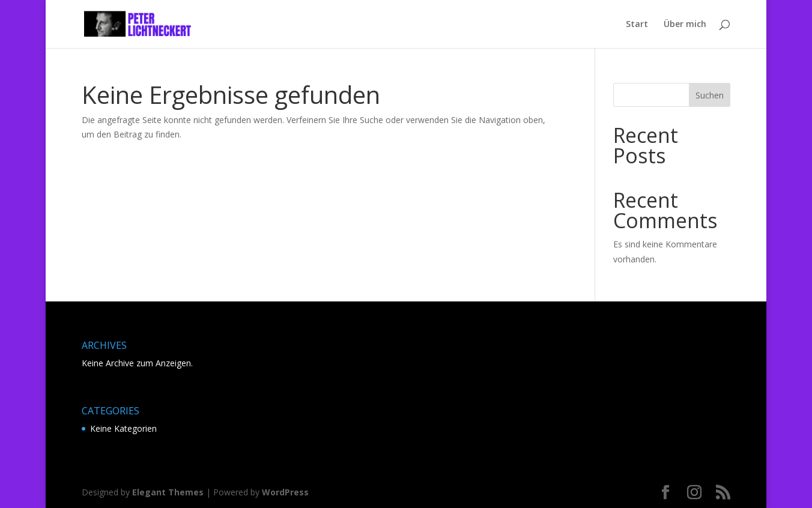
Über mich (685, 25)
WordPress (285, 492)
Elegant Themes (168, 492)
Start (637, 25)
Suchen (710, 95)
